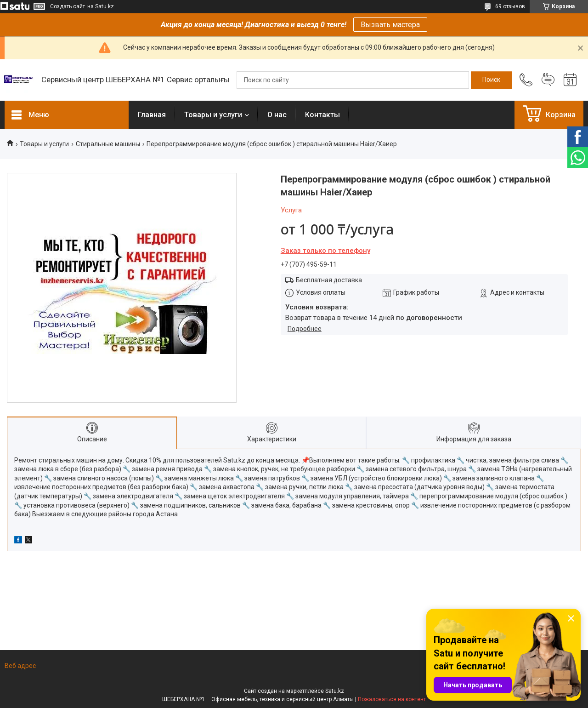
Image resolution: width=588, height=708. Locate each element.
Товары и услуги (213, 115)
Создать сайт (68, 6)
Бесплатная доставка (329, 280)
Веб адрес (20, 666)
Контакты (322, 115)
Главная (152, 115)
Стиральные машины (108, 144)
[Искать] (491, 80)
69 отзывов (510, 6)
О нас (277, 115)
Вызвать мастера (390, 25)
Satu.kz (335, 691)
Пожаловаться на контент (392, 699)
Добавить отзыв (548, 80)
